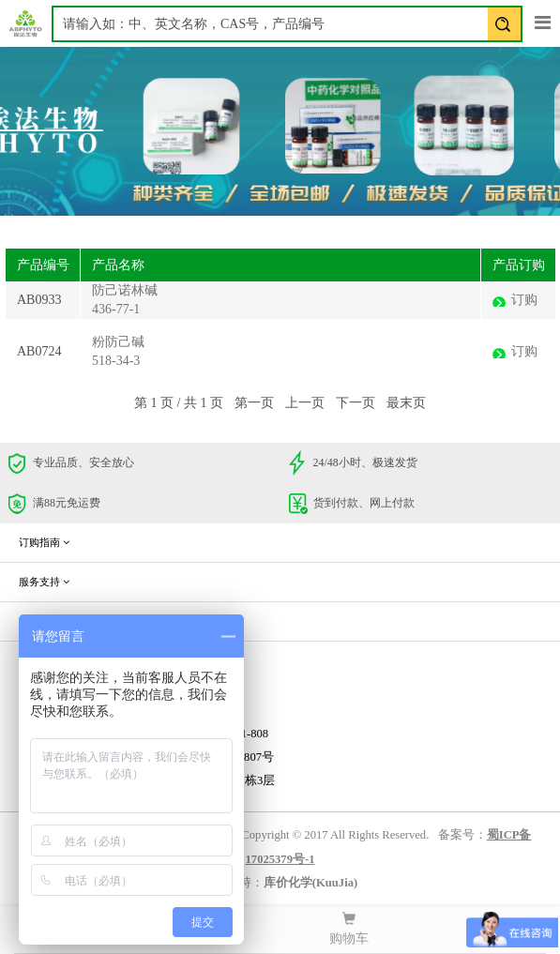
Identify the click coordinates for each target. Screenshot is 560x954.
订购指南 (44, 542)
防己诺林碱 (125, 290)
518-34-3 (116, 361)
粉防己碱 (118, 342)
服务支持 (44, 582)
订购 (524, 300)
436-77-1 (116, 309)
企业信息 (44, 621)
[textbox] (287, 24)
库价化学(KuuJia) (310, 883)
